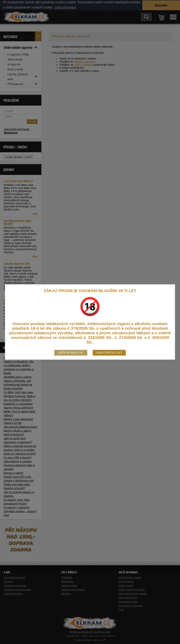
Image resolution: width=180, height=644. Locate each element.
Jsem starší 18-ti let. (109, 353)
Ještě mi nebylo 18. (71, 353)
